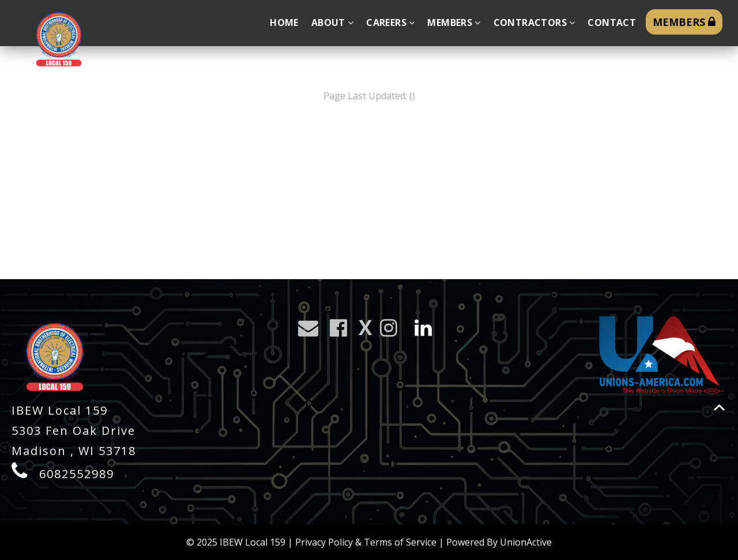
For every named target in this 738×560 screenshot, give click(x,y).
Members (454, 22)
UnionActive (526, 542)
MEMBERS (684, 22)
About (332, 22)
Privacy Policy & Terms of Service (366, 542)
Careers (390, 22)
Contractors (534, 22)
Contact (612, 22)
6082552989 (77, 474)
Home (284, 22)
